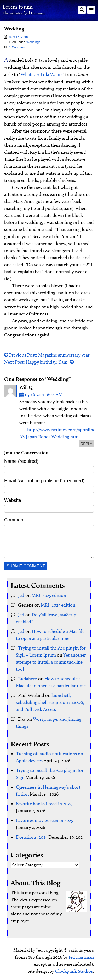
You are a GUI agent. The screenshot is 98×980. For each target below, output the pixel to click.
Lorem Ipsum (18, 7)
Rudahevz (28, 679)
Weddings (33, 42)
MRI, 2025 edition (49, 595)
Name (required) (21, 461)
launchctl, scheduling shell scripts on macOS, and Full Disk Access (50, 702)
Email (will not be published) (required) (44, 481)
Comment (14, 520)
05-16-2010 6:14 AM (41, 395)
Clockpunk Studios (74, 971)
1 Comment (17, 47)
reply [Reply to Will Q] (86, 444)
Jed (21, 595)
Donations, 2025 (32, 837)
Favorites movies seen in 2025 (44, 820)
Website (13, 500)
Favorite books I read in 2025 (44, 804)
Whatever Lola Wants (42, 74)
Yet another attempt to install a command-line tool (51, 662)
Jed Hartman (81, 957)
